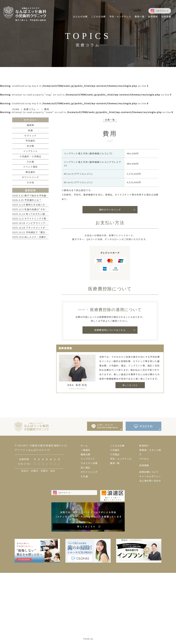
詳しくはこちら (130, 385)
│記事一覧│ (110, 120)
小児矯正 (115, 454)
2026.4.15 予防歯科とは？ (27, 200)
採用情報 (144, 465)
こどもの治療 (117, 446)
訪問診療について (149, 472)
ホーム (84, 446)
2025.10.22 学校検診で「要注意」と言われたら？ (40, 232)
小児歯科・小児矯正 (30, 156)
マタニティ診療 (89, 463)
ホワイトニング (30, 177)
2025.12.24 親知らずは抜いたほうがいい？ (36, 205)
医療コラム (30, 109)
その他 (30, 182)
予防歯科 (30, 141)
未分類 (30, 146)
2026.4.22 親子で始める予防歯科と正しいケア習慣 (40, 195)
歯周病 (30, 125)
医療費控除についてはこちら (110, 330)
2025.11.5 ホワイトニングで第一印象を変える (38, 218)
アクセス (144, 459)
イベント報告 (30, 167)
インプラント (30, 151)
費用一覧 (115, 463)
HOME (16, 109)
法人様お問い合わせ (150, 481)
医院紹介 (144, 446)
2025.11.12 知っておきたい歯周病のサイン (36, 214)
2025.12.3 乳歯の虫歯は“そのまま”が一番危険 (38, 209)
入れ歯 (30, 162)
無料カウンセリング (110, 210)
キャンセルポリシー (150, 476)
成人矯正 (85, 467)
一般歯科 (85, 450)
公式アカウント (162, 11)
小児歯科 (115, 450)
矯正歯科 (30, 172)
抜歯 (30, 130)
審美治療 (85, 454)
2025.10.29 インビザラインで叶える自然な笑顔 (38, 223)
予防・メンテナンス (121, 459)
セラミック (30, 135)
